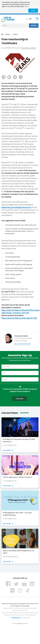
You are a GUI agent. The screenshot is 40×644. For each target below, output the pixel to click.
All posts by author (23, 344)
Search (34, 26)
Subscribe (20, 399)
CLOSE (33, 11)
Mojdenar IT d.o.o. (23, 624)
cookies (26, 6)
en (30, 19)
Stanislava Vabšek (29, 48)
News (15, 34)
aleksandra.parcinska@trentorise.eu (16, 207)
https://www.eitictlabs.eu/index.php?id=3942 (19, 318)
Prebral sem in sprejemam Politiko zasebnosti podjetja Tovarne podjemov (20, 390)
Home (8, 34)
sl (27, 19)
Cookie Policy (26, 618)
